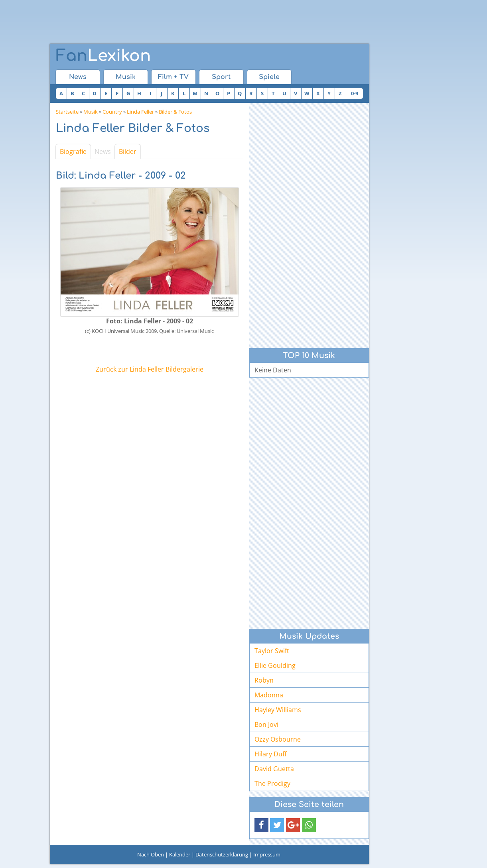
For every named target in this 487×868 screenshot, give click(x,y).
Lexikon (103, 56)
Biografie (73, 152)
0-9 (355, 93)
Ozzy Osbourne (278, 739)
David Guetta (274, 769)
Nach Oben (151, 854)
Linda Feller (140, 112)
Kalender (180, 854)
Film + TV (173, 77)
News (78, 77)
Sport (221, 77)
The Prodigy (272, 783)
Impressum (267, 854)
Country (112, 112)
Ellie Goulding (275, 665)
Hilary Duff (271, 754)
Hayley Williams (278, 710)
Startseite (67, 112)
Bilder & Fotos (175, 112)
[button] (261, 825)
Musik (126, 77)
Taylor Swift (272, 651)
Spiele (269, 77)
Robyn (264, 680)
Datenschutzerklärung (222, 854)
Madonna (269, 695)
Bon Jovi (266, 724)
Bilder (128, 152)
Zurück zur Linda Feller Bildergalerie (150, 369)
